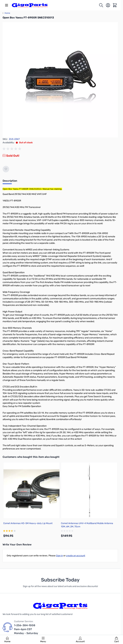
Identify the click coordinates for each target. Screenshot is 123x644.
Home (7, 640)
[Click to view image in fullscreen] (60, 80)
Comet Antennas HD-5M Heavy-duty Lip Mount (28, 523)
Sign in (59, 556)
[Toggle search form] (101, 5)
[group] (12, 149)
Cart (117, 640)
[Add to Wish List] (6, 169)
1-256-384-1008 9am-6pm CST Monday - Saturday (26, 629)
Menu (43, 640)
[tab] (10, 182)
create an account (76, 556)
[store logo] (30, 5)
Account (80, 640)
